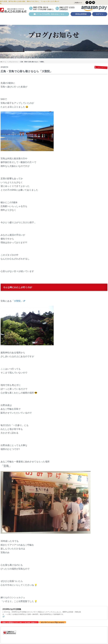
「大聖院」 (17, 301)
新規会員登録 (81, 14)
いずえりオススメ (13, 62)
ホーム (3, 62)
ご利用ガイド (78, 3)
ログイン (100, 14)
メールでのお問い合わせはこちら (49, 14)
